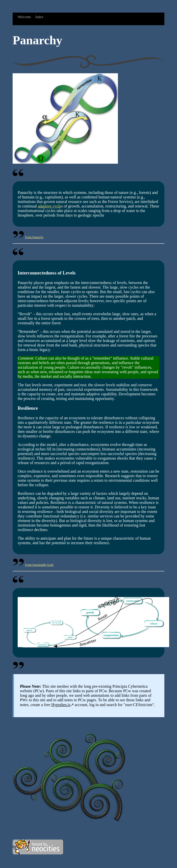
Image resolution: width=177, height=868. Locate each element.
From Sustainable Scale (39, 565)
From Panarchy (34, 237)
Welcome (24, 17)
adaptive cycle (49, 206)
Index (39, 17)
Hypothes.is (61, 705)
